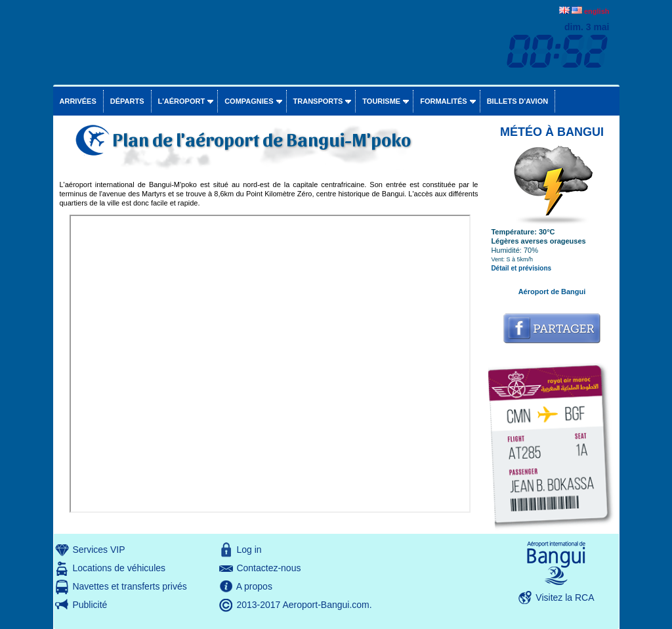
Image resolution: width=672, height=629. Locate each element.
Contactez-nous (268, 568)
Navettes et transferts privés (129, 586)
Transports (318, 101)
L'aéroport (182, 101)
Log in (249, 550)
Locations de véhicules (119, 568)
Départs (127, 101)
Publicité (90, 605)
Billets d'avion (517, 101)
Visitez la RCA (565, 597)
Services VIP (98, 550)
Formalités (444, 101)
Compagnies (249, 101)
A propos (254, 586)
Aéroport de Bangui (552, 292)
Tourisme (381, 101)
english (597, 11)
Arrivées (78, 101)
